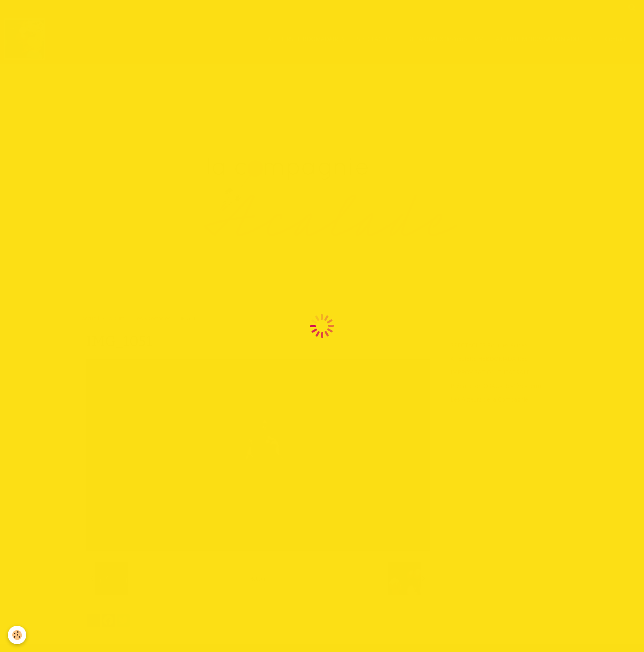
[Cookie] (17, 635)
